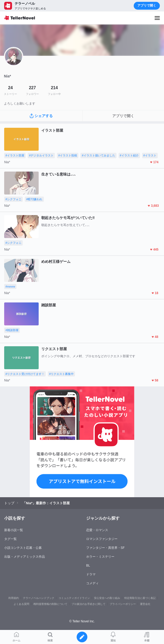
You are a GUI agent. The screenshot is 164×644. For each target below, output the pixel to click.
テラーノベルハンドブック (39, 598)
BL (88, 566)
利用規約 (14, 598)
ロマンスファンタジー (102, 539)
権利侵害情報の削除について (50, 604)
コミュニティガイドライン (74, 598)
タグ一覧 (10, 539)
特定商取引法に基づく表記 (140, 598)
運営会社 (145, 604)
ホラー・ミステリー (100, 557)
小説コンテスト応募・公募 (23, 548)
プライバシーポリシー (123, 604)
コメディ (92, 583)
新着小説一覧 (14, 530)
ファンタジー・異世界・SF (105, 548)
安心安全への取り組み (107, 598)
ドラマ (91, 574)
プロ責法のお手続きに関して (89, 604)
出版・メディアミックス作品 (25, 557)
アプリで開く (147, 5)
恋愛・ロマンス (97, 530)
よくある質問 (21, 604)
